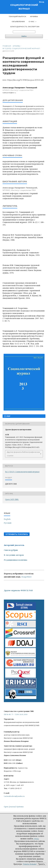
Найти (24, 36)
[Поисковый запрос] (24, 32)
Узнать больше (30, 864)
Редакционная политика (16, 560)
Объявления (18, 21)
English (7, 519)
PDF (8, 416)
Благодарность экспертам (25, 27)
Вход (42, 2)
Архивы (34, 16)
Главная (7, 46)
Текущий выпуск (17, 16)
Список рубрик (11, 550)
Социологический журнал (24, 7)
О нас (32, 21)
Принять (42, 864)
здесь (36, 839)
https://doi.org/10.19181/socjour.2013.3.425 (25, 80)
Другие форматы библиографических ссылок (23, 454)
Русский (8, 523)
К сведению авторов (14, 555)
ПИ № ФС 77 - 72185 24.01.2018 (16, 714)
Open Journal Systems (14, 807)
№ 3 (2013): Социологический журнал (21, 48)
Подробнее (26, 577)
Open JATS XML (12, 499)
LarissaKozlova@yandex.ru (14, 796)
